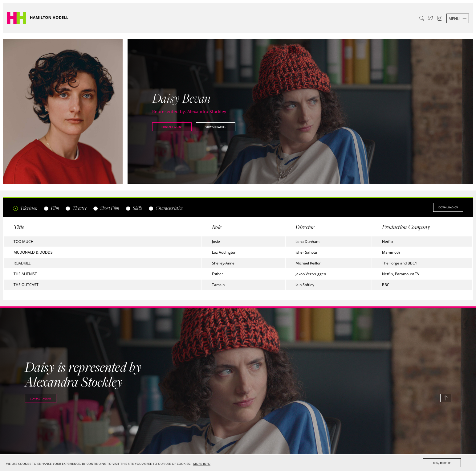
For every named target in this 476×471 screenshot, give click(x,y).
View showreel (216, 127)
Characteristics (166, 208)
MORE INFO (202, 464)
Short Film (106, 208)
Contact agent (172, 127)
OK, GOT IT (442, 463)
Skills (134, 208)
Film (51, 208)
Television (25, 208)
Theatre (76, 208)
